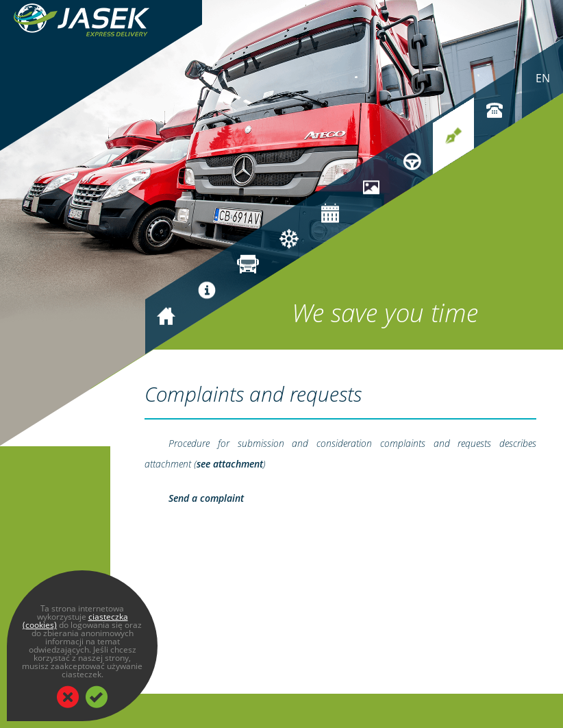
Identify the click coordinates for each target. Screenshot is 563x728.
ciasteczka (108, 617)
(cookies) (40, 625)
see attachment (230, 464)
